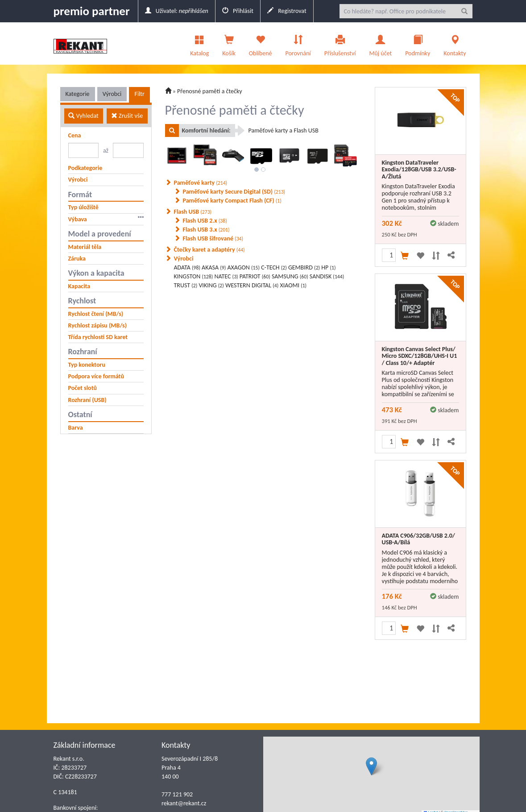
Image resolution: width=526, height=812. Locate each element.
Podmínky (418, 43)
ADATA (187, 267)
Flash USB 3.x (206, 230)
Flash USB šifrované (213, 238)
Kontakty (455, 43)
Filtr (139, 94)
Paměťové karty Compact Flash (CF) (232, 201)
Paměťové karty (201, 183)
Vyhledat (83, 116)
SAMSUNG (290, 276)
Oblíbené (261, 43)
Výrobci (112, 94)
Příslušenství (340, 43)
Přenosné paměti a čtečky (210, 91)
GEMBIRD (304, 267)
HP (328, 267)
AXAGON (243, 267)
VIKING (211, 285)
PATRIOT (255, 276)
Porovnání (298, 43)
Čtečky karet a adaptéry (209, 250)
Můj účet (380, 43)
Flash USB (193, 212)
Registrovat (287, 11)
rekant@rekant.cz (184, 803)
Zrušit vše (127, 116)
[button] (371, 766)
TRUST (186, 285)
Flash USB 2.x (205, 221)
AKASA (214, 267)
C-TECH (274, 267)
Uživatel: (177, 11)
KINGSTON (194, 276)
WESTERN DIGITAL (252, 285)
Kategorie (78, 94)
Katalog (199, 43)
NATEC (226, 276)
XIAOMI (293, 285)
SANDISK (327, 276)
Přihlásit (238, 11)
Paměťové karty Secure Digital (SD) (234, 192)
